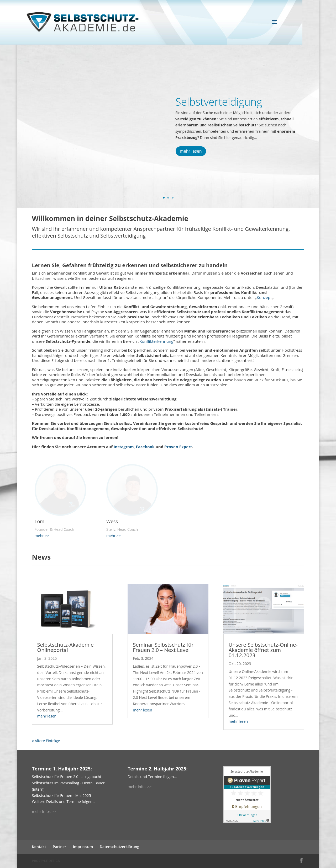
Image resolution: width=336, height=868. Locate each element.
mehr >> (42, 536)
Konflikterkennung (156, 341)
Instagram (124, 447)
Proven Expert (178, 447)
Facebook (145, 447)
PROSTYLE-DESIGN (46, 861)
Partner (59, 847)
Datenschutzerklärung (119, 847)
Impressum (83, 847)
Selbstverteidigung (219, 102)
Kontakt (39, 847)
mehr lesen (191, 151)
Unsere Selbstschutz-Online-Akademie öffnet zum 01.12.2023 (263, 650)
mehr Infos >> (44, 811)
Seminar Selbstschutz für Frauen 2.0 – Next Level (163, 647)
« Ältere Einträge (46, 741)
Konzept (264, 297)
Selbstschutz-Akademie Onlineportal (65, 647)
